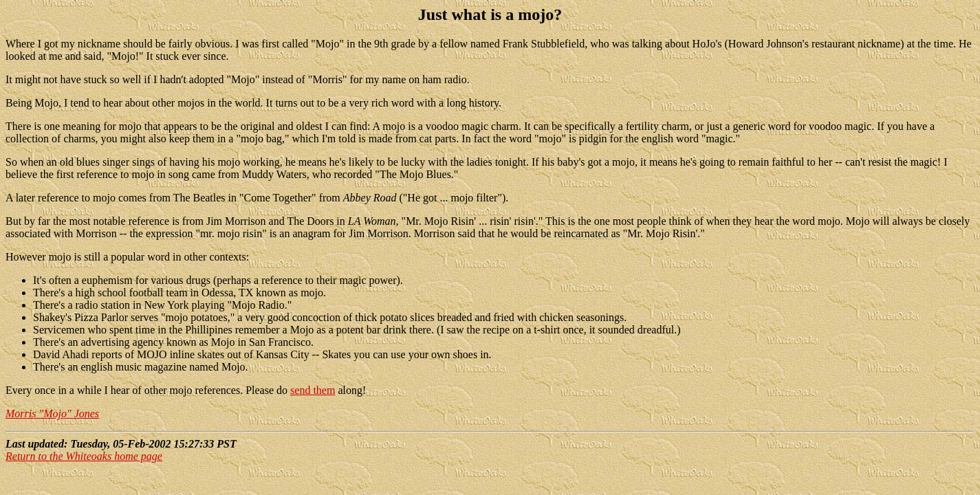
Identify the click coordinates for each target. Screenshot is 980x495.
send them (313, 390)
